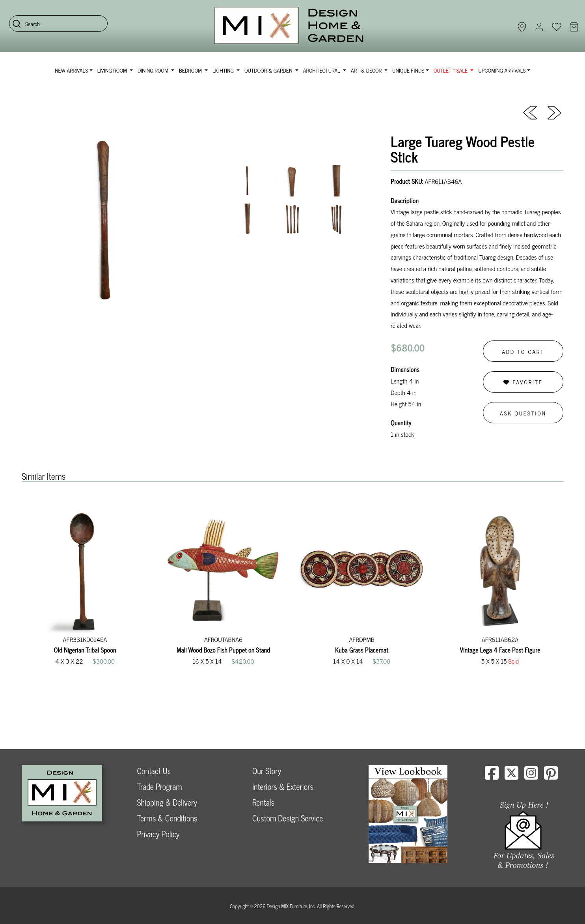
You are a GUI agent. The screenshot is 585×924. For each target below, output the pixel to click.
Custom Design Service (288, 818)
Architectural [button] (322, 70)
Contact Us (154, 771)
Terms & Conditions (167, 818)
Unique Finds (408, 70)
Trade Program (160, 787)
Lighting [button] (224, 70)
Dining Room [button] (154, 70)
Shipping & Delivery (167, 802)
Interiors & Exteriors (283, 787)
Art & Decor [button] (367, 70)
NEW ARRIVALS (71, 70)
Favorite (523, 382)
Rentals (263, 802)
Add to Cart (523, 351)
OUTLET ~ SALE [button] (451, 70)
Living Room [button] (113, 70)
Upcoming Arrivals (502, 70)
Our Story (267, 771)
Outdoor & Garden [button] (269, 70)
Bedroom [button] (191, 70)
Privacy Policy (158, 834)
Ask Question (523, 413)
